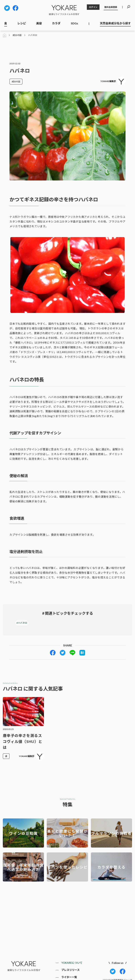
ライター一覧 (69, 977)
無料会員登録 (111, 7)
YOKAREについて (72, 963)
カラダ (56, 23)
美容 (39, 23)
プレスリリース (70, 970)
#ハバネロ (22, 623)
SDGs (74, 23)
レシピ (22, 23)
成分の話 (17, 35)
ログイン (93, 7)
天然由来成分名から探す (115, 23)
